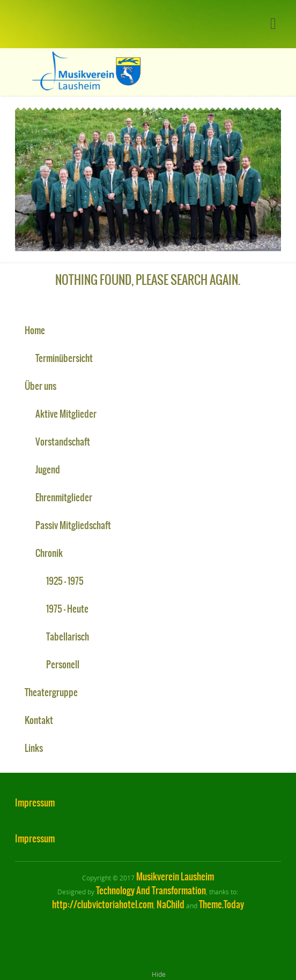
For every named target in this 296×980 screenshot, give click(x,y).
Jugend (48, 470)
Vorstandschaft (63, 442)
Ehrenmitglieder (64, 497)
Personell (63, 665)
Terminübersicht (64, 358)
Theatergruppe (51, 692)
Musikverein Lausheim (175, 877)
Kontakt (39, 720)
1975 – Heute (67, 609)
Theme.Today (221, 904)
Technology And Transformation (151, 891)
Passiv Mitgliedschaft (73, 525)
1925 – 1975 (65, 581)
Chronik (49, 553)
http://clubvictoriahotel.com (103, 904)
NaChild (171, 904)
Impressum (35, 803)
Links (34, 748)
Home (35, 330)
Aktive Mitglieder (66, 414)
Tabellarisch (68, 637)
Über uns (40, 386)
